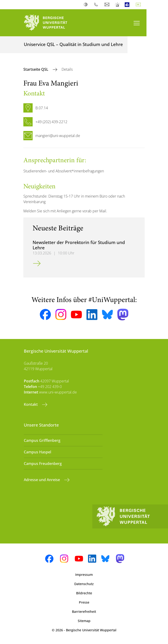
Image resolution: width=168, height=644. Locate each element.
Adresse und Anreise (42, 480)
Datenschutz (84, 584)
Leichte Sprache (128, 5)
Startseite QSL (36, 69)
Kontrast (87, 5)
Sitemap (84, 621)
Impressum (84, 575)
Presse (84, 602)
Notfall (118, 5)
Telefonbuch (97, 5)
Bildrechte (84, 593)
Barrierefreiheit (84, 612)
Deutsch (139, 5)
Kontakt (31, 404)
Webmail (107, 5)
